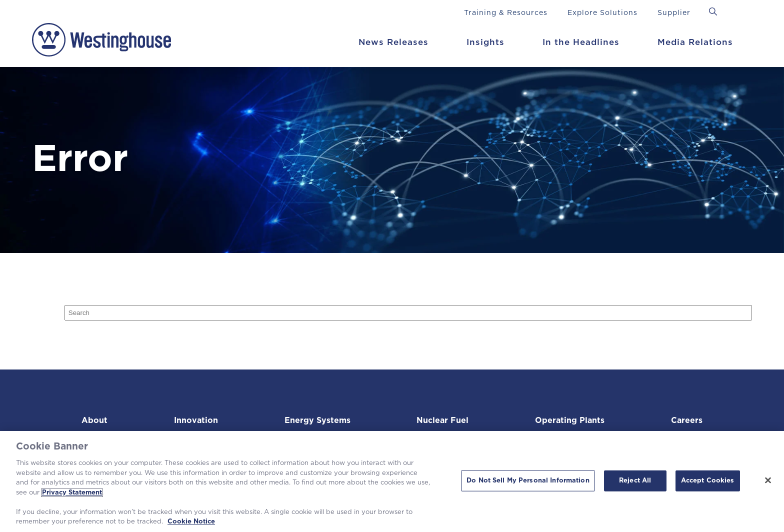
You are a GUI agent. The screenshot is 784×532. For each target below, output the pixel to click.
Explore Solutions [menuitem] (602, 13)
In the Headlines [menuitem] (581, 42)
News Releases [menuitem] (393, 42)
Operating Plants (568, 420)
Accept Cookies (708, 481)
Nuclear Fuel (441, 420)
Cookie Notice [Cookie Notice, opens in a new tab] (191, 522)
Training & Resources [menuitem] (506, 13)
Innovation (194, 420)
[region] (392, 481)
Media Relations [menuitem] (695, 42)
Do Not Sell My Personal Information (528, 481)
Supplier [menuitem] (674, 13)
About (95, 420)
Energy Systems (315, 420)
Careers (685, 420)
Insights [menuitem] (485, 42)
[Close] (768, 480)
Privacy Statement (72, 493)
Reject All (635, 481)
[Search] (408, 313)
